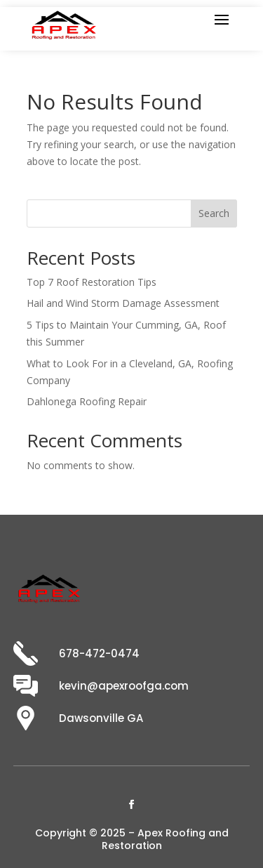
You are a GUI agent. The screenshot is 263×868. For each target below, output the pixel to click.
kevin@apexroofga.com (124, 686)
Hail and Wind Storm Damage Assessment (123, 303)
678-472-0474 (99, 653)
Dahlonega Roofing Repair (87, 401)
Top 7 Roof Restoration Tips (92, 282)
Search (214, 213)
